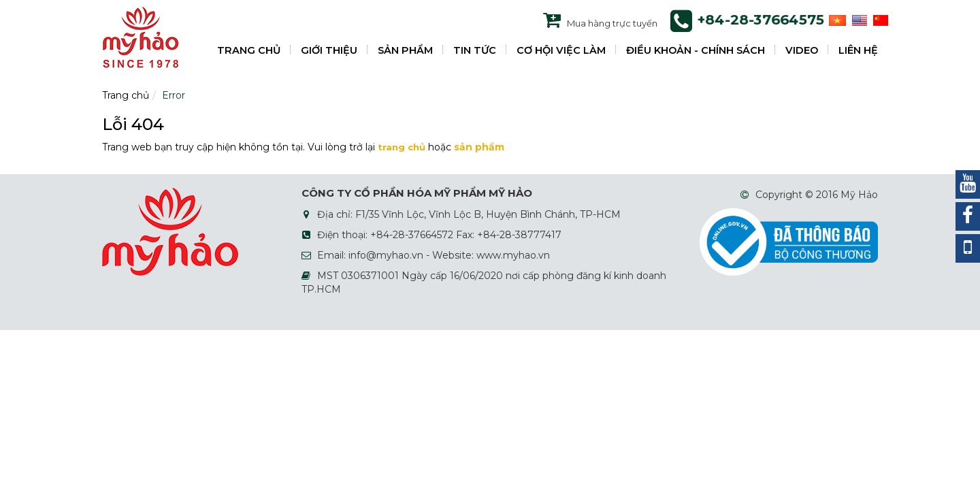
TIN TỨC (475, 50)
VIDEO (802, 50)
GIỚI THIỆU (329, 50)
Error (174, 95)
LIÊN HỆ (858, 50)
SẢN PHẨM (405, 50)
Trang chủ (126, 95)
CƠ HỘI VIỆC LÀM (561, 50)
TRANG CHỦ (249, 50)
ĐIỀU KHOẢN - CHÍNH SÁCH (696, 50)
